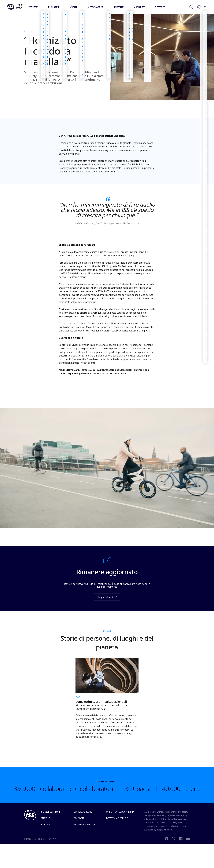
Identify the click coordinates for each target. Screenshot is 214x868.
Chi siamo (47, 824)
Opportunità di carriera (120, 812)
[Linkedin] (181, 839)
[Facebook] (167, 839)
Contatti (79, 818)
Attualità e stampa (84, 824)
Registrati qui (106, 598)
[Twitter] (174, 839)
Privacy (28, 839)
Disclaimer (39, 839)
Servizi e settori (51, 812)
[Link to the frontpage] (15, 9)
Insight (46, 818)
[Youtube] (188, 839)
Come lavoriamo (83, 812)
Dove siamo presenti (118, 818)
